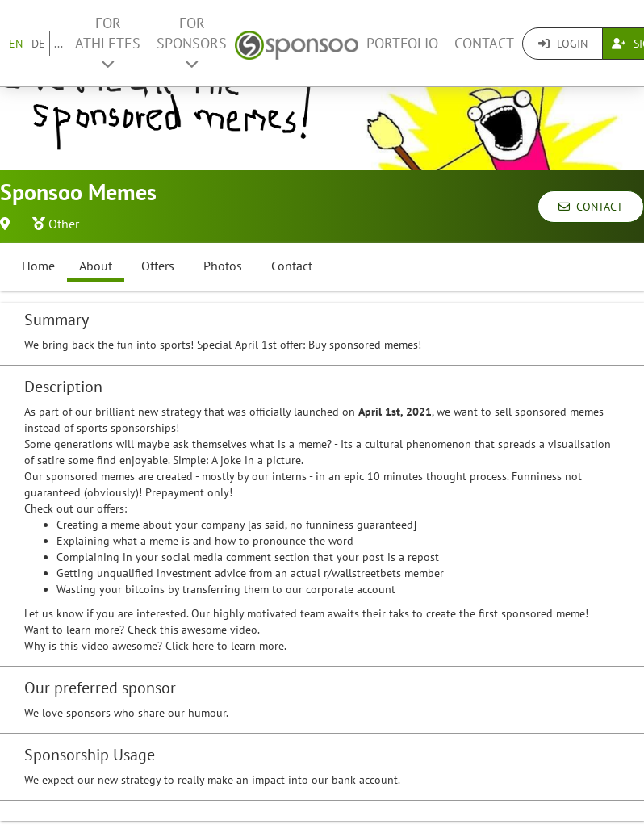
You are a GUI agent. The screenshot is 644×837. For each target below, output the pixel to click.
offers (111, 508)
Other (64, 224)
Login (563, 44)
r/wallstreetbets (362, 573)
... (59, 44)
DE (38, 44)
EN (16, 44)
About (96, 266)
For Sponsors (192, 42)
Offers (158, 266)
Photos (223, 266)
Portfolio (402, 43)
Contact (484, 43)
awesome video (220, 630)
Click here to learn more (225, 646)
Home (38, 266)
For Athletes (108, 42)
